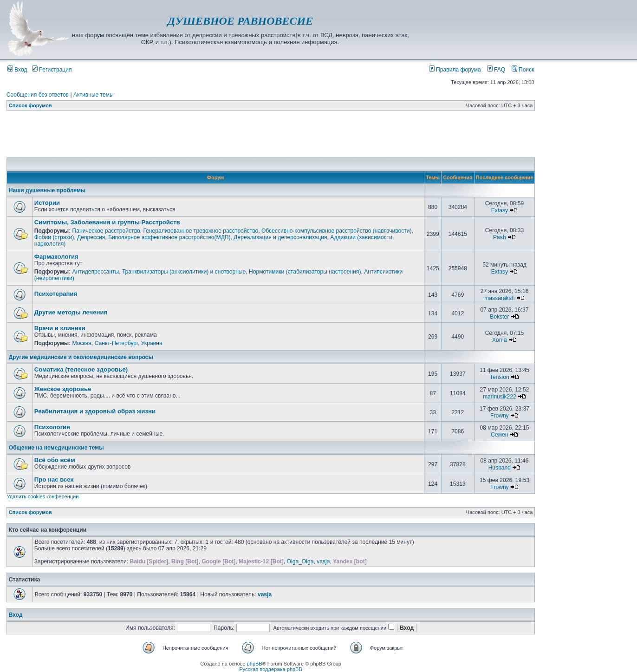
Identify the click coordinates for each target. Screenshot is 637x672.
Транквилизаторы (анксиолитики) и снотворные (184, 272)
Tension (500, 377)
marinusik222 (500, 397)
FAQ (496, 70)
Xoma (500, 340)
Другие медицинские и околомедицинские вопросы (81, 357)
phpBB (255, 664)
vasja (323, 561)
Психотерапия (56, 294)
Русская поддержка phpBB (270, 669)
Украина (152, 343)
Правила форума (455, 70)
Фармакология (56, 257)
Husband (500, 468)
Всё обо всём (55, 460)
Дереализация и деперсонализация (280, 237)
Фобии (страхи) (54, 237)
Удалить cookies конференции (43, 496)
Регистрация (52, 70)
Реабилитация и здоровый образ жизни (95, 411)
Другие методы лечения (71, 312)
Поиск (523, 70)
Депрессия (91, 237)
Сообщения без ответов (38, 95)
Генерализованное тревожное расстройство (201, 231)
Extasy (500, 210)
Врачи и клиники (60, 328)
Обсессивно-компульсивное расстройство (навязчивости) (337, 231)
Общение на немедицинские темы (56, 448)
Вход (17, 70)
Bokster (499, 317)
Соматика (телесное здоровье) (81, 369)
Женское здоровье (63, 389)
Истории (47, 203)
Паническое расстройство (106, 231)
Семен (499, 435)
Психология (52, 427)
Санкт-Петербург (116, 343)
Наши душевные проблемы (47, 190)
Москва (82, 343)
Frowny (500, 416)
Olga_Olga (300, 561)
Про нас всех (54, 480)
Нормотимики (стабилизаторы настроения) (305, 272)
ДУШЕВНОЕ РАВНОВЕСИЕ (240, 21)
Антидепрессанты (96, 272)
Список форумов (30, 105)
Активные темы (94, 95)
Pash (500, 237)
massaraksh (499, 298)
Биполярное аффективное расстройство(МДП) (169, 237)
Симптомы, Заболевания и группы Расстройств (107, 222)
